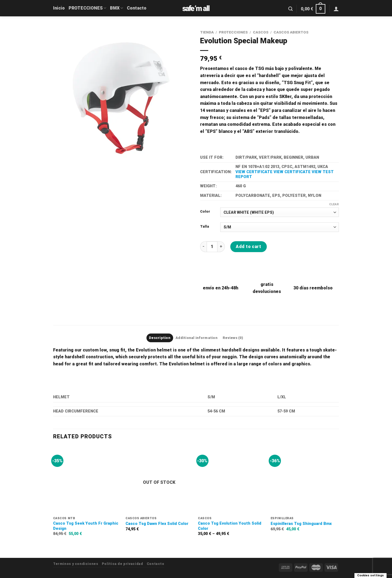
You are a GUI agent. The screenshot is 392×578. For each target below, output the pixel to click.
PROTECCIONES (87, 8)
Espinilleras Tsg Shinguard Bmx (301, 524)
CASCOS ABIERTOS (291, 32)
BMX (117, 8)
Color (205, 212)
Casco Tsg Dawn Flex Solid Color (157, 524)
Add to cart (248, 247)
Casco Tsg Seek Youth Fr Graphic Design (86, 526)
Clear (334, 204)
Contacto (137, 8)
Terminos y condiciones (76, 564)
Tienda (207, 32)
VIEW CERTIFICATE (254, 172)
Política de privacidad (122, 564)
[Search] (290, 9)
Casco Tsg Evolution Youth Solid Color (230, 526)
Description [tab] (160, 338)
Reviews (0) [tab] (233, 338)
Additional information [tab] (197, 338)
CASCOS (261, 32)
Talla (205, 227)
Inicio (59, 8)
